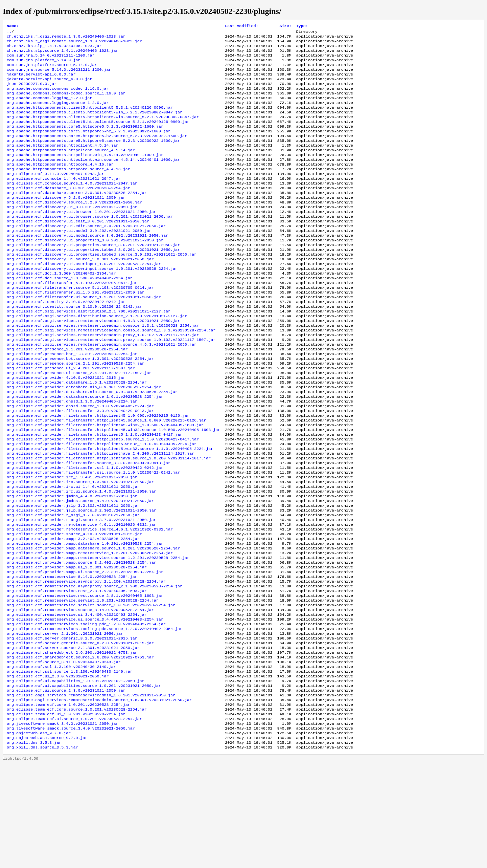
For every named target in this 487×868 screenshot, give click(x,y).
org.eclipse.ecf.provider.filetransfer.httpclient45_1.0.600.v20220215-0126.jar (98, 472)
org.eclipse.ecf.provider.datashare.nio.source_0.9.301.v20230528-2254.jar (92, 444)
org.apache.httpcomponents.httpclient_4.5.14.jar (63, 163)
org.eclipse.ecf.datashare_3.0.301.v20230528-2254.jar (68, 212)
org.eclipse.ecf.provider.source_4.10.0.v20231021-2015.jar (74, 607)
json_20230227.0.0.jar (32, 92)
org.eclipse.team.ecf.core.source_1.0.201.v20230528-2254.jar (77, 807)
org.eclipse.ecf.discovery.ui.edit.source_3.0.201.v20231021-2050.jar (86, 255)
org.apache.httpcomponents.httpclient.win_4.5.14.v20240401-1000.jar (85, 174)
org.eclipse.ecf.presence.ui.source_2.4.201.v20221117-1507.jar (79, 423)
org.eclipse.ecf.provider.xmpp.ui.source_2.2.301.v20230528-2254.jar (85, 650)
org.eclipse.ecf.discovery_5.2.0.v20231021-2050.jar (66, 222)
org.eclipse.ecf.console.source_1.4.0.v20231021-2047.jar (72, 206)
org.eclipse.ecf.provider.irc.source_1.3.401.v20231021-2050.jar (80, 547)
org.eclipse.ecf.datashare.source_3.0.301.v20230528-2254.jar (77, 217)
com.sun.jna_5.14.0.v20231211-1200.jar (51, 60)
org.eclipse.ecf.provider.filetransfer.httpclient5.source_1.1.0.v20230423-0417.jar (103, 499)
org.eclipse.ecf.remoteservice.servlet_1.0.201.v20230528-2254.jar (83, 683)
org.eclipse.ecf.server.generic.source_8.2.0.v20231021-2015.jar (80, 732)
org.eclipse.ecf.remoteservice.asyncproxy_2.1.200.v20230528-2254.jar (86, 661)
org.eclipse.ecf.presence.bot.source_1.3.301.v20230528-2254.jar (80, 407)
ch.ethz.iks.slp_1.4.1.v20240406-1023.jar (54, 49)
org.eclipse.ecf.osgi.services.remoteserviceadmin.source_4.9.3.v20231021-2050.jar (102, 390)
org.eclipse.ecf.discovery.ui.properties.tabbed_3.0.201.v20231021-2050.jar (93, 282)
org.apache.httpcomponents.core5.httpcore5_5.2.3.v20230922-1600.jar (85, 141)
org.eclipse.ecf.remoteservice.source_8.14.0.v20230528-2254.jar (80, 694)
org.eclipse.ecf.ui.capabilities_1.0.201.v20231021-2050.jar (76, 775)
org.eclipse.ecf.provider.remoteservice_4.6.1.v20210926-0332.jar (82, 596)
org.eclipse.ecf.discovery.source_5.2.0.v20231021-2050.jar (74, 228)
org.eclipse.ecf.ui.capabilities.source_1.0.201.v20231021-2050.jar (84, 780)
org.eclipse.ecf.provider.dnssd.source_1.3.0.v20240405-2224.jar (80, 461)
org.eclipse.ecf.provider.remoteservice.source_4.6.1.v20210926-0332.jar (90, 602)
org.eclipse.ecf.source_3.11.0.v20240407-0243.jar (64, 753)
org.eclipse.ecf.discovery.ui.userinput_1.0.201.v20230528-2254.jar (84, 298)
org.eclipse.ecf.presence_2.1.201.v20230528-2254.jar (67, 396)
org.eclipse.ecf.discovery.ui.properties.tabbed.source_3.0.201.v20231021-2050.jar (102, 287)
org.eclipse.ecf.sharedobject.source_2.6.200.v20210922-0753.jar (80, 748)
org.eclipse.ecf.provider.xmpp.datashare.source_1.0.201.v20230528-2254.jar (93, 623)
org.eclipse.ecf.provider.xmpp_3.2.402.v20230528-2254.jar (73, 612)
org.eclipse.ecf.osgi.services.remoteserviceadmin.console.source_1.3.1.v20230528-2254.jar (111, 374)
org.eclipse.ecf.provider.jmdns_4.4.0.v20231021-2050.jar (72, 564)
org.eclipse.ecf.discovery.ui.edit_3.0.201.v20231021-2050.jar (78, 249)
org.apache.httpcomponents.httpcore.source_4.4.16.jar (68, 190)
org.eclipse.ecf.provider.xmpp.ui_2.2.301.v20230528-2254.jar (77, 645)
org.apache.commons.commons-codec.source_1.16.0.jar (66, 103)
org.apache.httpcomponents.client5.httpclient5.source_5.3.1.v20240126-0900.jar (98, 136)
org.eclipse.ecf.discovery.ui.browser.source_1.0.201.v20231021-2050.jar (90, 244)
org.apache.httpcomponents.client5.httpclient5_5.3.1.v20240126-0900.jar (90, 120)
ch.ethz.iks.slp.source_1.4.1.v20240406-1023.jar (63, 55)
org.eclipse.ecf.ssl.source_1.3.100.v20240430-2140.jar (70, 764)
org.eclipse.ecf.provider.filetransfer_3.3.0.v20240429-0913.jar (80, 466)
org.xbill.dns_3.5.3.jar (34, 845)
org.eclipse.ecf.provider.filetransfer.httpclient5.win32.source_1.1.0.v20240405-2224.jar (110, 509)
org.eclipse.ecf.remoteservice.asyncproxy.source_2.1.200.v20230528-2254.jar (95, 667)
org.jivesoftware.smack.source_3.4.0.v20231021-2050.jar (71, 829)
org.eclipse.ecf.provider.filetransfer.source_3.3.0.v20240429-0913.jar (89, 526)
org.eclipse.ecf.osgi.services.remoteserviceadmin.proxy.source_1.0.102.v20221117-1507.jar (111, 385)
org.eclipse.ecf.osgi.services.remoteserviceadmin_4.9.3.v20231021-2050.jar (93, 363)
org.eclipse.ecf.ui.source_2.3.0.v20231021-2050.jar (66, 786)
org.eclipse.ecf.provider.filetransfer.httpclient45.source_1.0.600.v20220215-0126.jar (106, 477)
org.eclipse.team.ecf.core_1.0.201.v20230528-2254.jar (68, 802)
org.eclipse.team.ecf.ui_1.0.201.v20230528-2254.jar (66, 813)
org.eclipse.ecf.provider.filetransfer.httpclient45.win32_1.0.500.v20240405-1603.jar (105, 482)
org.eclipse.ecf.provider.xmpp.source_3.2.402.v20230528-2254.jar (82, 639)
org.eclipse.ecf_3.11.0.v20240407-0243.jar (55, 195)
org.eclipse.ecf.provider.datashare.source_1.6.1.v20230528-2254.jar (85, 450)
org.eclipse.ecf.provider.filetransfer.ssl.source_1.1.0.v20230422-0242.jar (93, 537)
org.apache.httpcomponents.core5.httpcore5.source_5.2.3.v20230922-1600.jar (93, 157)
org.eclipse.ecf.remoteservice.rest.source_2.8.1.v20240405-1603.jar (85, 677)
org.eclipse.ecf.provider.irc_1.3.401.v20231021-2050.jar (72, 542)
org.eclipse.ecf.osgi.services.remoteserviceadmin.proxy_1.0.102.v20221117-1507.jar (103, 379)
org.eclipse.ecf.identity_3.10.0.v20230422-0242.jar (66, 342)
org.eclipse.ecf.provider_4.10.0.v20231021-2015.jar (66, 428)
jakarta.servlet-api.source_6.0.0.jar (49, 87)
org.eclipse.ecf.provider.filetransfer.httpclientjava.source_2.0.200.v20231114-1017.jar (109, 520)
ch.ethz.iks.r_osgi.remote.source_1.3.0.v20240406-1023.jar (74, 44)
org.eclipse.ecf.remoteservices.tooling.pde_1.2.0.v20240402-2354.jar (86, 710)
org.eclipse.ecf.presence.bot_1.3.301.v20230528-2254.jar (72, 401)
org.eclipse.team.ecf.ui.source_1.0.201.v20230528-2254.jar (74, 818)
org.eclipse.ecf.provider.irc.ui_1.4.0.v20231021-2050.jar (73, 553)
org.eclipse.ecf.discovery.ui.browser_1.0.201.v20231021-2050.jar (82, 239)
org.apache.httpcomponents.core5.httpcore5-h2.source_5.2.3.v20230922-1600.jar (97, 152)
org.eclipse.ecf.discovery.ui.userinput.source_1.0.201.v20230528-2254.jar (92, 304)
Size (285, 26)
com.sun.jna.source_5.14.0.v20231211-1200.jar (59, 76)
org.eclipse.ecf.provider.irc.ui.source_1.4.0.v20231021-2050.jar (82, 558)
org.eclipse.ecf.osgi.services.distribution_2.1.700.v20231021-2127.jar (89, 352)
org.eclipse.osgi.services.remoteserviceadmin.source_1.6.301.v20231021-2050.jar (99, 797)
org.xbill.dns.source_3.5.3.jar (42, 851)
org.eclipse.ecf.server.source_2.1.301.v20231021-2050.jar (73, 737)
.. (9, 33)
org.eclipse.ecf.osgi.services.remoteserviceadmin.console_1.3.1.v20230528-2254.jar (103, 369)
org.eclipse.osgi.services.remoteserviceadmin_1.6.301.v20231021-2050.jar (91, 791)
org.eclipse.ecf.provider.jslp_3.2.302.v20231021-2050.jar (73, 574)
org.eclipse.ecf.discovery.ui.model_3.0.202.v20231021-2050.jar (79, 260)
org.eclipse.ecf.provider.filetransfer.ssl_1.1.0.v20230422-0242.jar (85, 531)
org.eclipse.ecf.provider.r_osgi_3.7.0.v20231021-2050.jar (73, 585)
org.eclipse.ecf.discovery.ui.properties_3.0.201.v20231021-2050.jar (85, 271)
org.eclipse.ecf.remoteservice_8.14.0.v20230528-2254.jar (72, 656)
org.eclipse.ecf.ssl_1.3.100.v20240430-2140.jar (61, 759)
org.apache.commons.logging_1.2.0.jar (49, 109)
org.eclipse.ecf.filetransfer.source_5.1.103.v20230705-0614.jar (80, 325)
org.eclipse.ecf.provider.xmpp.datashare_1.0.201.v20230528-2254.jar (85, 618)
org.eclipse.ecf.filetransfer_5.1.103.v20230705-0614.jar (72, 320)
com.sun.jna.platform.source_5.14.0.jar (52, 71)
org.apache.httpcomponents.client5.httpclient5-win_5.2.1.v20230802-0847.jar (95, 125)
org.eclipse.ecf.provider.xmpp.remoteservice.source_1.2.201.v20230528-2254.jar (98, 634)
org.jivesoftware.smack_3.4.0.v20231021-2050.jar (63, 824)
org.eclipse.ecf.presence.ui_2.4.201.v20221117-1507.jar (71, 417)
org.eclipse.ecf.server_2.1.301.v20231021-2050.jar (65, 721)
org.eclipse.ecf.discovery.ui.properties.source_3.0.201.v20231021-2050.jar (93, 277)
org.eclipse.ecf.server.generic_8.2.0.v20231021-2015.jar (72, 726)
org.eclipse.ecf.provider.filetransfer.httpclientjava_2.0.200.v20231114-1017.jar (100, 515)
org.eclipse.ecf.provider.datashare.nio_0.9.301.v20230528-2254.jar (84, 439)
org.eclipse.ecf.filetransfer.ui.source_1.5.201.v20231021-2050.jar (84, 336)
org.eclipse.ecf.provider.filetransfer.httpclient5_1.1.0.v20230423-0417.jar (95, 493)
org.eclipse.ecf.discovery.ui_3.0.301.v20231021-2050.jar (72, 233)
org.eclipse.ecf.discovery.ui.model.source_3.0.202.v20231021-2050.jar (87, 266)
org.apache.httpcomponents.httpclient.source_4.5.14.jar (71, 168)
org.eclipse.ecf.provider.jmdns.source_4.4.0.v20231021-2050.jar (80, 569)
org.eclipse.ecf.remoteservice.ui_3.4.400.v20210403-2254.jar (77, 699)
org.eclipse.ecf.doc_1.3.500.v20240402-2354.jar (61, 309)
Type (302, 26)
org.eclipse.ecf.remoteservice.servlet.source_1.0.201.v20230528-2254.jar (91, 688)
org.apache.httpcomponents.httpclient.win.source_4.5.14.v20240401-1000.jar (93, 179)
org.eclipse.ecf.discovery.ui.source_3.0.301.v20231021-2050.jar (80, 293)
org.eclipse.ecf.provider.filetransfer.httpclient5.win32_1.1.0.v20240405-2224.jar (102, 504)
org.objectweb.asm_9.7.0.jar (39, 834)
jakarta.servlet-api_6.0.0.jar (41, 82)
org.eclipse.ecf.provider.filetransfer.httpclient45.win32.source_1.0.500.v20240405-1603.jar (113, 488)
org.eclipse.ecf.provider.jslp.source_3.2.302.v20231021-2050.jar (82, 580)
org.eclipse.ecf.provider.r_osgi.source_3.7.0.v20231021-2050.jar (82, 591)
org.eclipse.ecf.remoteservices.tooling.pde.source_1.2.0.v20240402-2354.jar (95, 715)
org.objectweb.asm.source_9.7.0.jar (47, 840)
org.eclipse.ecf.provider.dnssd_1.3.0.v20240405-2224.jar (72, 455)
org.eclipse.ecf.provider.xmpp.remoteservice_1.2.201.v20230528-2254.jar (90, 629)
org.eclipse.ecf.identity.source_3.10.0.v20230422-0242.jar (74, 347)
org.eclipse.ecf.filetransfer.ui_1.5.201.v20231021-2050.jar (76, 331)
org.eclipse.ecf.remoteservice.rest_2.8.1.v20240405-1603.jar (77, 672)
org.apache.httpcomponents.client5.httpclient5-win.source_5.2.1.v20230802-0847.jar (103, 130)
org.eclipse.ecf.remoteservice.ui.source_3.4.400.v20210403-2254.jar (85, 704)
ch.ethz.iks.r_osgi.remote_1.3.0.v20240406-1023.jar (66, 38)
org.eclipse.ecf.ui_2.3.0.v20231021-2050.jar (58, 769)
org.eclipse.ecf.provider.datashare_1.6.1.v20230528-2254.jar (77, 434)
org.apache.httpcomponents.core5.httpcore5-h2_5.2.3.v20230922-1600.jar (89, 147)
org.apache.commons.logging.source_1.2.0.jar (58, 114)
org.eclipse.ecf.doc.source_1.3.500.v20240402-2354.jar (70, 314)
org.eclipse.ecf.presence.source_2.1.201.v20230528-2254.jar (76, 412)
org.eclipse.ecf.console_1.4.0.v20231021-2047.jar (64, 201)
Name (13, 26)
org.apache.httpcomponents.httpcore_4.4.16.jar (60, 185)
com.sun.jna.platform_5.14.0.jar (43, 65)
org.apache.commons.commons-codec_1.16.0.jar (58, 98)
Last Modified (241, 26)
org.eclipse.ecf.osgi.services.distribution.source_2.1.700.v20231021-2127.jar (97, 358)
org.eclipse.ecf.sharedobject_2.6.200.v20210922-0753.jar (72, 742)
